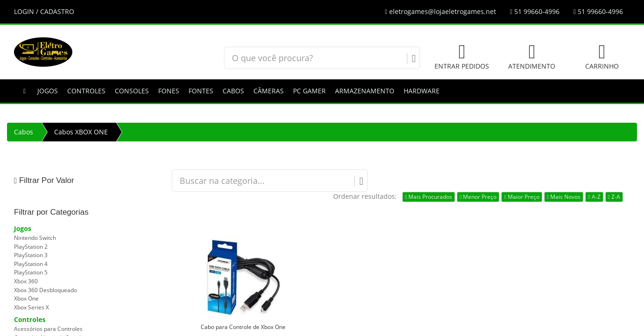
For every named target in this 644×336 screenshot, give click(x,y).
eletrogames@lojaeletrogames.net (441, 11)
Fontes (201, 91)
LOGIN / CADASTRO (44, 11)
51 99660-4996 (535, 11)
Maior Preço (521, 197)
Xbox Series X (31, 307)
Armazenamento (365, 91)
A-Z (594, 197)
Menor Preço (478, 197)
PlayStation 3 (31, 255)
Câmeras (269, 91)
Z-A (614, 197)
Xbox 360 (26, 281)
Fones (169, 91)
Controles (86, 91)
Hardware (422, 91)
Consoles (132, 91)
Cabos (233, 91)
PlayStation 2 (31, 247)
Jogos (48, 91)
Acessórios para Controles (48, 329)
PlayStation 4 (31, 264)
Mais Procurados (429, 197)
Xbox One (26, 298)
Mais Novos (564, 197)
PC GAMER (309, 91)
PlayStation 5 (31, 272)
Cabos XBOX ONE (81, 132)
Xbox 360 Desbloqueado (45, 290)
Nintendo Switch (35, 238)
